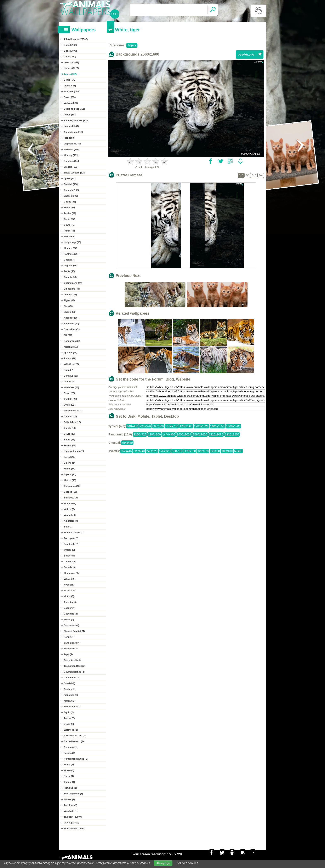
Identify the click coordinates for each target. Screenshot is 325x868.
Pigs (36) (69, 306)
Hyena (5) (69, 585)
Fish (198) (69, 138)
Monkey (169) (71, 155)
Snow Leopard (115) (75, 173)
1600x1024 (184, 434)
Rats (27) (69, 370)
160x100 (177, 451)
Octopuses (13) (72, 486)
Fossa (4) (69, 619)
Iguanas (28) (70, 353)
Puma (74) (69, 231)
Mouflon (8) (70, 503)
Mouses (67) (70, 248)
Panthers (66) (71, 254)
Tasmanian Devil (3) (75, 666)
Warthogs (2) (71, 730)
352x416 (126, 451)
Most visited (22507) (75, 828)
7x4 (261, 175)
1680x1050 (200, 434)
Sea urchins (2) (72, 707)
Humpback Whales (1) (76, 759)
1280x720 (140, 434)
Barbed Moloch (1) (74, 741)
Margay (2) (70, 701)
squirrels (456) (72, 91)
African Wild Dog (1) (75, 736)
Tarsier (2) (69, 718)
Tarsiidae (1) (70, 805)
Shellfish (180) (72, 149)
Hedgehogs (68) (72, 242)
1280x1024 (201, 426)
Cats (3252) (70, 57)
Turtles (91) (70, 213)
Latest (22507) (71, 823)
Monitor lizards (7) (74, 532)
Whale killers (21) (73, 411)
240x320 (152, 451)
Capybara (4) (71, 614)
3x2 (248, 175)
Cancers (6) (70, 561)
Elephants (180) (72, 144)
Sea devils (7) (71, 544)
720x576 (145, 426)
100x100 (227, 451)
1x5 (241, 175)
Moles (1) (69, 765)
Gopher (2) (70, 689)
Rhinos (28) (70, 358)
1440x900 (169, 434)
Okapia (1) (69, 782)
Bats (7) (68, 527)
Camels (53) (70, 277)
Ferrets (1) (69, 753)
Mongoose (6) (71, 573)
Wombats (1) (71, 811)
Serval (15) (70, 457)
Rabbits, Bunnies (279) (76, 120)
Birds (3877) (70, 51)
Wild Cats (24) (71, 387)
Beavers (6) (70, 556)
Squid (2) (69, 712)
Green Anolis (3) (73, 660)
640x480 (132, 426)
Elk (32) (68, 335)
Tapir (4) (68, 654)
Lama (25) (69, 382)
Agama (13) (70, 474)
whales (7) (69, 550)
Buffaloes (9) (71, 498)
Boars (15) (69, 440)
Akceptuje (163, 863)
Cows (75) (69, 225)
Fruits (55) (69, 271)
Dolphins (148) (72, 161)
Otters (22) (70, 405)
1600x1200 (233, 426)
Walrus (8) (69, 509)
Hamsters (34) (71, 324)
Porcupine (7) (71, 538)
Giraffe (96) (70, 202)
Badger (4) (69, 608)
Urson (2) (69, 724)
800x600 (158, 426)
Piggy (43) (69, 300)
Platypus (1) (70, 788)
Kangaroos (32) (72, 341)
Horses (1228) (71, 68)
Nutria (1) (69, 776)
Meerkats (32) (71, 347)
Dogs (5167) (70, 45)
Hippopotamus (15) (74, 451)
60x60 (238, 451)
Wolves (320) (71, 103)
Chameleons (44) (73, 283)
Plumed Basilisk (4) (74, 631)
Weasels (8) (70, 515)
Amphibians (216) (73, 132)
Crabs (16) (69, 434)
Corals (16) (70, 428)
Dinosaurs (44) (72, 289)
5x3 (254, 175)
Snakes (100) (71, 196)
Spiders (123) (71, 167)
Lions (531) (70, 86)
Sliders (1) (69, 799)
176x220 (165, 451)
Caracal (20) (70, 416)
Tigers (132, 45)
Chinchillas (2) (72, 678)
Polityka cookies (187, 863)
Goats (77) (69, 219)
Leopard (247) (71, 126)
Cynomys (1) (71, 747)
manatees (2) (71, 695)
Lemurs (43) (70, 295)
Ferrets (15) (70, 445)
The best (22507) (73, 817)
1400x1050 (217, 426)
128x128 (203, 451)
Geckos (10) (70, 492)
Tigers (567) (70, 74)
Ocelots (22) (70, 399)
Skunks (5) (70, 590)
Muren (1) (69, 770)
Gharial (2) (69, 683)
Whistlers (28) (71, 364)
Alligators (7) (71, 521)
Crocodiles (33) (72, 329)
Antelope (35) (71, 318)
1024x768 (172, 426)
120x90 (215, 451)
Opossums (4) (71, 625)
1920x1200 (232, 434)
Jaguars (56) (71, 265)
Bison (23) (69, 393)
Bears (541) (70, 80)
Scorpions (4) (71, 649)
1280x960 (186, 426)
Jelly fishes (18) (72, 422)
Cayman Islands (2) (74, 672)
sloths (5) (69, 596)
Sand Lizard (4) (72, 643)
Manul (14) (69, 469)
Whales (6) (70, 579)
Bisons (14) (70, 463)
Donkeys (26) (71, 376)
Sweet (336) (70, 97)
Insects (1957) (71, 62)
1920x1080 (216, 434)
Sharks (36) (70, 312)
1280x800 (154, 434)
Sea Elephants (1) (73, 794)
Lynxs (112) (70, 178)
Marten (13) (70, 480)
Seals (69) (69, 236)
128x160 (190, 451)
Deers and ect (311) (74, 109)
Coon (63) (69, 260)
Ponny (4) (69, 637)
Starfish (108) (71, 184)
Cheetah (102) (71, 190)
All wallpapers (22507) (76, 39)
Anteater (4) (70, 602)
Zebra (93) (69, 207)
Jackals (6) (70, 567)
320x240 (139, 451)
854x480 (127, 443)
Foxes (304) (70, 115)
